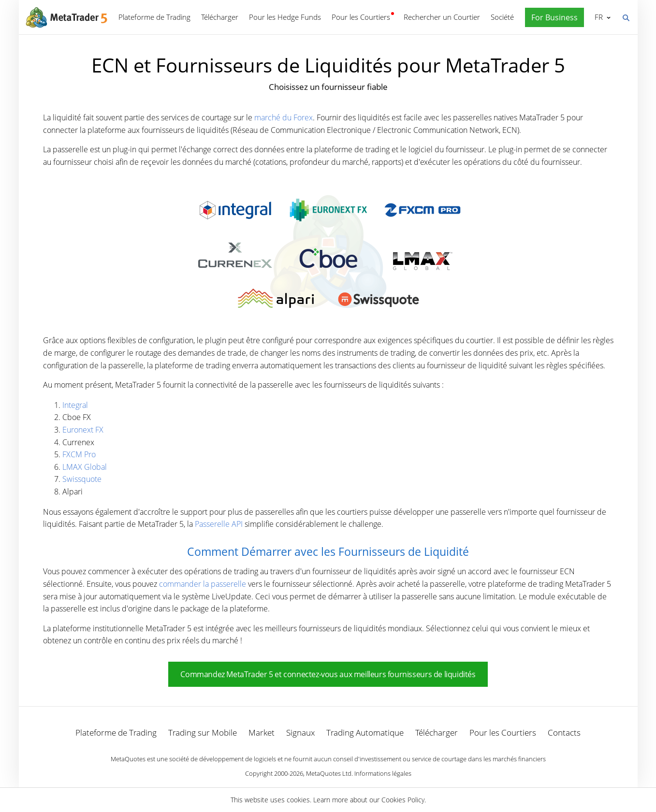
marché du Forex (284, 117)
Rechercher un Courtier (442, 17)
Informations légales (383, 773)
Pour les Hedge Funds (285, 17)
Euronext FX (83, 430)
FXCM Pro (79, 454)
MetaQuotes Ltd (329, 773)
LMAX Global (85, 467)
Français (598, 17)
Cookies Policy (403, 800)
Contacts (564, 732)
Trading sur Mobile (203, 732)
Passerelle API (219, 524)
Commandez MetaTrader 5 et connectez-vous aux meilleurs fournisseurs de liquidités (328, 674)
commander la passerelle (203, 584)
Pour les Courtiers (361, 17)
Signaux (300, 732)
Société (502, 17)
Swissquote (82, 479)
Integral (75, 405)
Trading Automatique (365, 732)
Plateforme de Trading (154, 17)
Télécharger (220, 17)
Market (262, 732)
